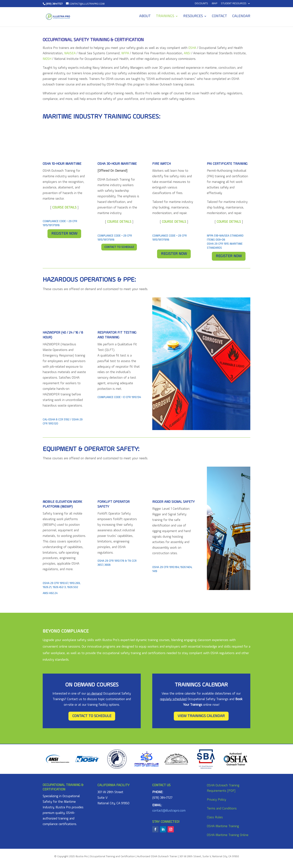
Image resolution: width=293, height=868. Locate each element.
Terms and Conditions (222, 809)
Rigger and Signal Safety (174, 502)
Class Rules (215, 817)
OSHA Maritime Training (223, 826)
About (145, 16)
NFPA (125, 53)
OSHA (192, 48)
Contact (219, 16)
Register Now (64, 234)
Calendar (241, 16)
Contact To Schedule (119, 247)
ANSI (187, 53)
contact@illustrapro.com (169, 811)
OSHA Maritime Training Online (228, 835)
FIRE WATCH (161, 164)
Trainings (165, 16)
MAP (214, 3)
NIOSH (47, 59)
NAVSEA (70, 53)
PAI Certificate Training (227, 164)
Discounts (201, 3)
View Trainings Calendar (201, 716)
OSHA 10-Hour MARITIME (62, 164)
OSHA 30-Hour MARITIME (117, 164)
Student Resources (234, 3)
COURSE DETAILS (119, 222)
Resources (193, 16)
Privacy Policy (216, 800)
